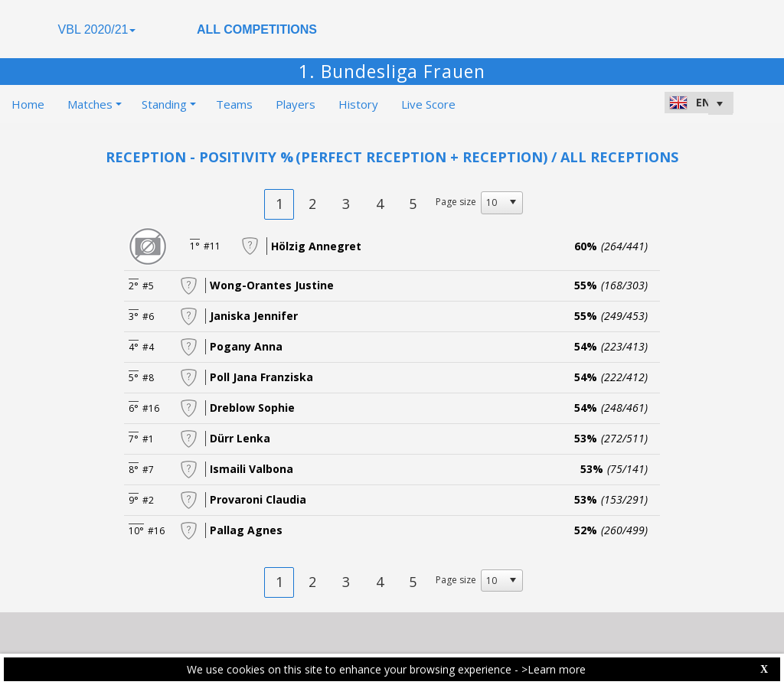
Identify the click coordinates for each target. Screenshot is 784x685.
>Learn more (554, 669)
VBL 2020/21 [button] (97, 29)
